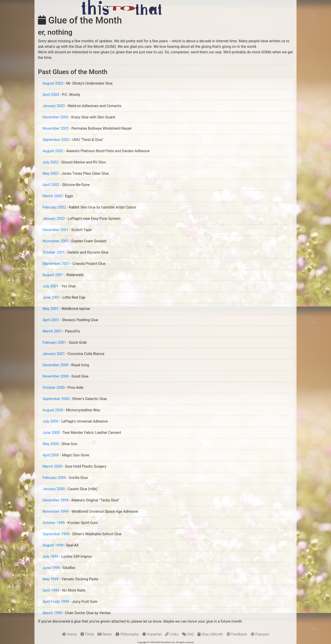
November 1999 (56, 511)
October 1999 (54, 523)
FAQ (188, 634)
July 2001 (50, 286)
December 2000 (56, 365)
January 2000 (54, 489)
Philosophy (127, 634)
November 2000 (56, 376)
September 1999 (56, 534)
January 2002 (54, 219)
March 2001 (52, 331)
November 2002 (56, 128)
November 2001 (56, 241)
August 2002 (53, 151)
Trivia (87, 634)
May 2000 (51, 444)
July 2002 (50, 162)
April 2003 (51, 95)
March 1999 (52, 613)
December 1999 (56, 500)
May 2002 (51, 173)
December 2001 (56, 230)
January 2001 (54, 354)
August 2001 (53, 275)
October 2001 (54, 252)
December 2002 (56, 117)
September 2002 (56, 140)
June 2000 (51, 433)
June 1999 (51, 568)
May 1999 (51, 579)
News (105, 634)
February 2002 (54, 207)
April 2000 (51, 455)
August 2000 (53, 410)
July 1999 (50, 557)
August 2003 (53, 83)
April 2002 (51, 185)
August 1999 (53, 545)
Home (69, 634)
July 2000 (50, 421)
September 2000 (56, 399)
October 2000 (54, 388)
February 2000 (54, 478)
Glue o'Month (210, 634)
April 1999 (51, 590)
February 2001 (54, 342)
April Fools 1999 (56, 602)
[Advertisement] (223, 7)
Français (260, 634)
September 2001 (56, 264)
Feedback (237, 634)
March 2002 (52, 196)
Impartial (152, 634)
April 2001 (51, 320)
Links (172, 634)
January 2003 (54, 106)
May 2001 (51, 309)
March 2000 (52, 466)
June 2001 (51, 297)
